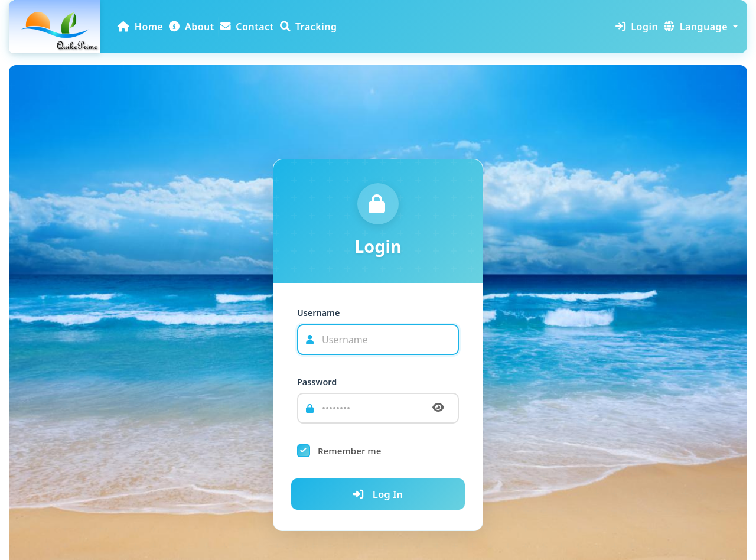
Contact (247, 27)
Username (318, 313)
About (191, 27)
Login (637, 27)
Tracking (309, 27)
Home (140, 30)
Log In (378, 494)
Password (317, 382)
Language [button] (696, 27)
